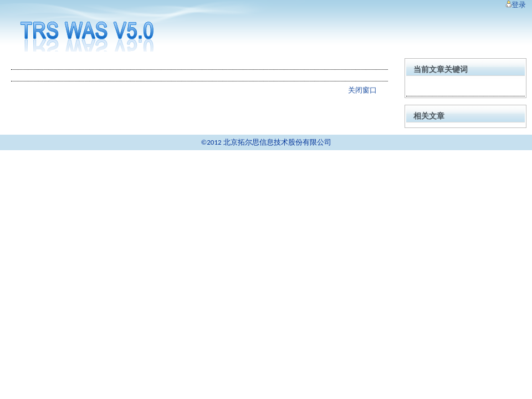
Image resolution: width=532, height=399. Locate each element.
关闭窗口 (362, 90)
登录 (516, 5)
